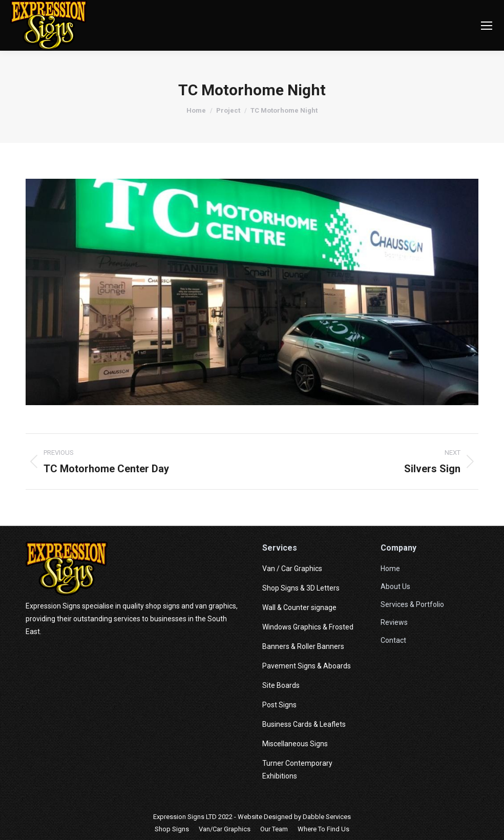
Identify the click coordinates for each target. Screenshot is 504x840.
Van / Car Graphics (292, 569)
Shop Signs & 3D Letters (301, 588)
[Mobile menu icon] (487, 26)
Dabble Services (327, 817)
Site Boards (281, 685)
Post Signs (279, 705)
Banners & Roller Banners (303, 646)
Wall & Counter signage (299, 607)
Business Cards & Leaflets (304, 724)
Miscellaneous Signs (295, 744)
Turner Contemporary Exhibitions (297, 770)
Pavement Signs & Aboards (307, 666)
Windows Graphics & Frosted (308, 627)
